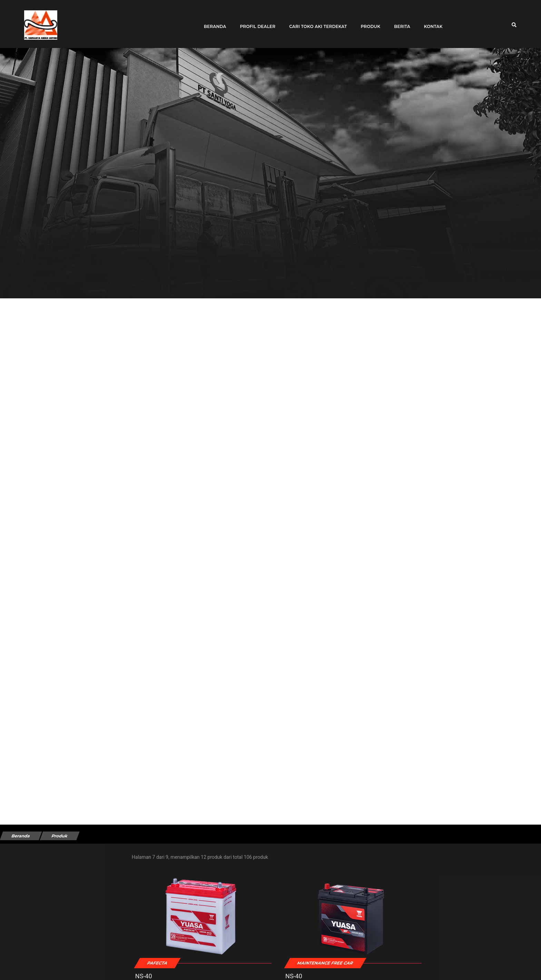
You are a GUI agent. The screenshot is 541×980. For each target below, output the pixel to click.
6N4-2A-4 (431, 964)
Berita (399, 22)
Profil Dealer (255, 22)
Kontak (430, 22)
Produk (368, 22)
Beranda (212, 22)
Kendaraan (22, 939)
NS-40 (173, 964)
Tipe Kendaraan (27, 877)
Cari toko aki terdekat (315, 22)
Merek (17, 908)
